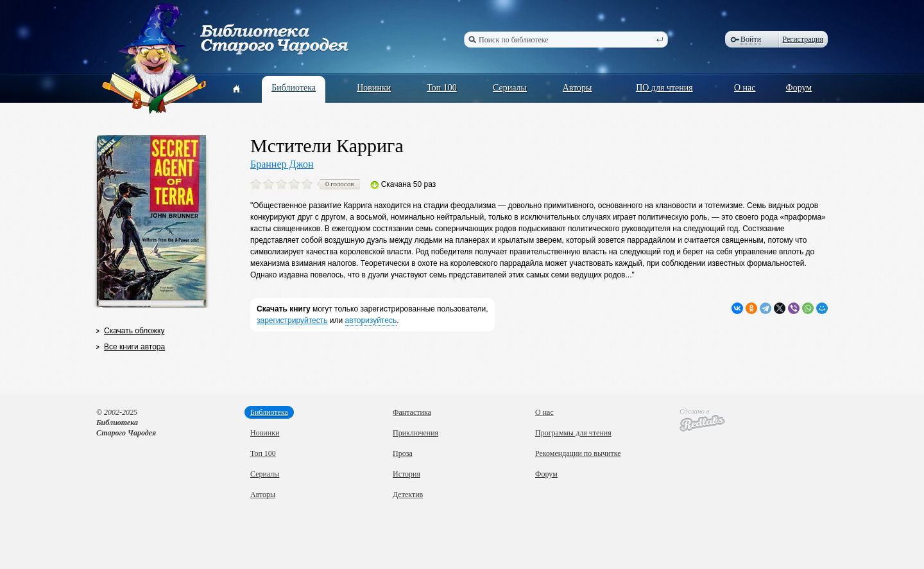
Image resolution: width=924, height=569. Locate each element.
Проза (403, 453)
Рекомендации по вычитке (578, 453)
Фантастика (412, 412)
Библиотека (294, 88)
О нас (745, 88)
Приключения (415, 433)
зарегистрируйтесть (292, 320)
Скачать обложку (134, 331)
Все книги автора (134, 347)
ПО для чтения (664, 88)
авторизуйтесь (371, 320)
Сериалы (510, 88)
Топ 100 (442, 88)
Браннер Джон (282, 164)
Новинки (374, 88)
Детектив (408, 495)
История (406, 474)
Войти (751, 39)
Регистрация (803, 39)
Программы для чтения (573, 433)
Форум (799, 88)
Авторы (577, 88)
